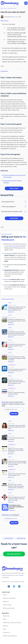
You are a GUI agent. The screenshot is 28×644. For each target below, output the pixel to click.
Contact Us (6, 632)
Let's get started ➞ (14, 554)
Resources (6, 616)
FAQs (6, 8)
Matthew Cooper (14, 17)
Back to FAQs (14, 188)
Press (5, 629)
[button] (26, 3)
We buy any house (9, 608)
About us (6, 601)
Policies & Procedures (10, 636)
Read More (5, 613)
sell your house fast (14, 246)
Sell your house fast (9, 598)
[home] (12, 3)
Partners (6, 626)
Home (2, 8)
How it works (7, 605)
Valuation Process (12, 8)
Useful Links (6, 592)
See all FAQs (14, 218)
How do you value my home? (12, 622)
